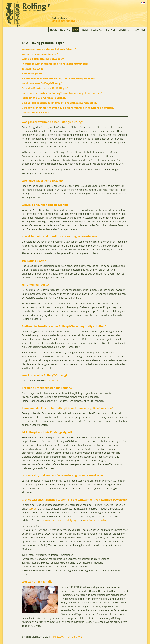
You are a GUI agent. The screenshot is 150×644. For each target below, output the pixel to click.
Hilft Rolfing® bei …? (34, 73)
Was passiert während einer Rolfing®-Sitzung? (49, 49)
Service (111, 30)
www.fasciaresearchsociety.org (60, 520)
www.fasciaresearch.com (97, 520)
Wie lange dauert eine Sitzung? (40, 54)
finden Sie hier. (52, 380)
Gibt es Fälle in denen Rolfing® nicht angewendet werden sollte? (59, 103)
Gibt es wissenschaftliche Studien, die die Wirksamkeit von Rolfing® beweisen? (68, 108)
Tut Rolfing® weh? (33, 69)
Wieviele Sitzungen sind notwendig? (43, 59)
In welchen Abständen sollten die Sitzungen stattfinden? (55, 64)
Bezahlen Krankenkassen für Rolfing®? (45, 88)
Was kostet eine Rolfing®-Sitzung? (42, 83)
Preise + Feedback (92, 30)
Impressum (59, 637)
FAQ (76, 30)
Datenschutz (75, 637)
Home (54, 30)
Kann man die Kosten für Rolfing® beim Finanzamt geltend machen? (62, 93)
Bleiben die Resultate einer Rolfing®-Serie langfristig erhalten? (58, 78)
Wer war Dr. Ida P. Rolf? (35, 113)
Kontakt (140, 30)
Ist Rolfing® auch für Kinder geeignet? (44, 98)
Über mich (125, 30)
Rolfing (65, 30)
